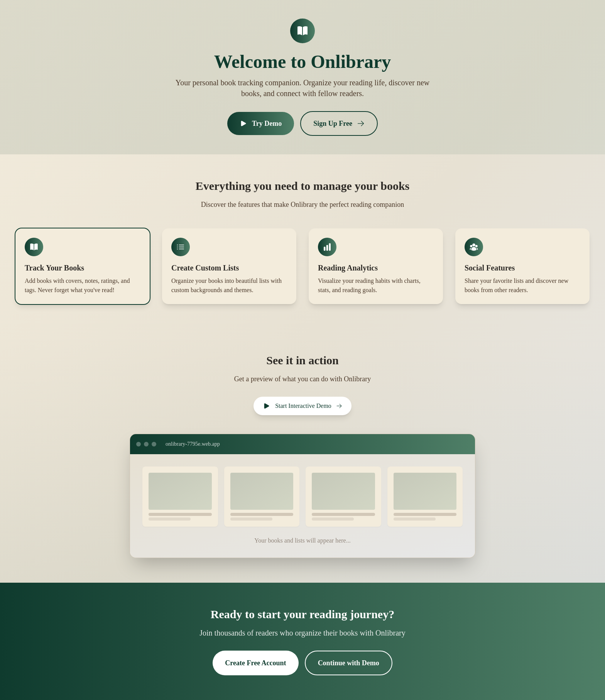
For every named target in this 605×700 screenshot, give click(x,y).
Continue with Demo (349, 663)
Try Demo (261, 123)
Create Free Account (255, 663)
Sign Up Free (339, 123)
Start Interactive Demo (302, 406)
